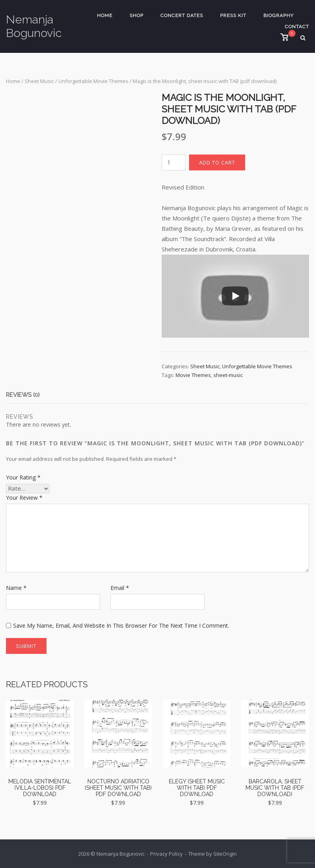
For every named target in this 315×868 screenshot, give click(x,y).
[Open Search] (306, 39)
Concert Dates (182, 15)
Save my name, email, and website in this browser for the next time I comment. (121, 625)
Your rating (23, 477)
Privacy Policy (166, 854)
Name (16, 588)
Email (120, 588)
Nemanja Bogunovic (34, 26)
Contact (297, 27)
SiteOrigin (225, 854)
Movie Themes (193, 375)
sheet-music (228, 375)
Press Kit (233, 15)
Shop (136, 15)
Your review (24, 498)
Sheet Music (39, 81)
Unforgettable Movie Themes (93, 81)
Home (105, 15)
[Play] (235, 296)
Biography (278, 15)
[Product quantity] (174, 162)
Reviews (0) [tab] (23, 395)
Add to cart (217, 162)
